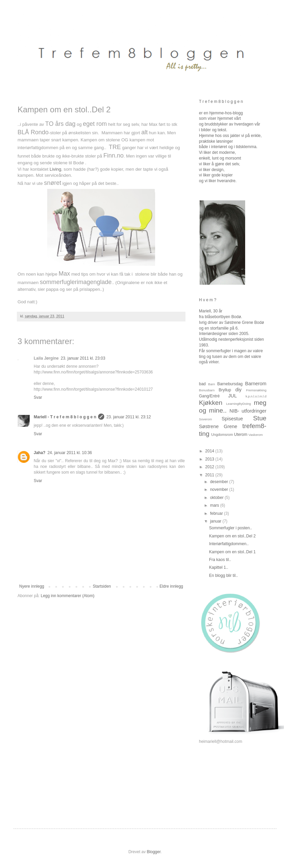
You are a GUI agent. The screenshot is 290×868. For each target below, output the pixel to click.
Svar (38, 397)
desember (220, 482)
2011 (210, 475)
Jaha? (40, 453)
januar (216, 521)
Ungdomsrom (222, 435)
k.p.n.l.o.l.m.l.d (256, 396)
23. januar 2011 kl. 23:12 (128, 417)
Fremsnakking (256, 390)
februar (217, 513)
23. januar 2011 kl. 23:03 (83, 358)
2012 (210, 467)
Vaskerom (256, 435)
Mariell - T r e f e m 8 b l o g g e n (65, 417)
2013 (210, 459)
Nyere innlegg (32, 586)
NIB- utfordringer (248, 411)
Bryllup (225, 390)
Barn (211, 384)
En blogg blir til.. (223, 576)
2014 (210, 451)
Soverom (205, 419)
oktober (217, 498)
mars (215, 505)
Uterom (241, 435)
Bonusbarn (207, 390)
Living (55, 169)
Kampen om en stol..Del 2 (232, 536)
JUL (233, 396)
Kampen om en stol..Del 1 (232, 552)
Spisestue (232, 419)
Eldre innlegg (171, 586)
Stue (260, 418)
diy (238, 390)
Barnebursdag (230, 384)
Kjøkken (211, 403)
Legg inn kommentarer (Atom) (68, 596)
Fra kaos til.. (220, 560)
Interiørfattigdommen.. (229, 544)
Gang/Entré (209, 396)
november (220, 489)
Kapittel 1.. (219, 567)
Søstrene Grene (218, 426)
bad (202, 384)
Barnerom (256, 384)
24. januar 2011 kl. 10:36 (70, 453)
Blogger (154, 852)
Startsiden (102, 586)
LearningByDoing (239, 404)
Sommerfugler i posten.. (230, 528)
